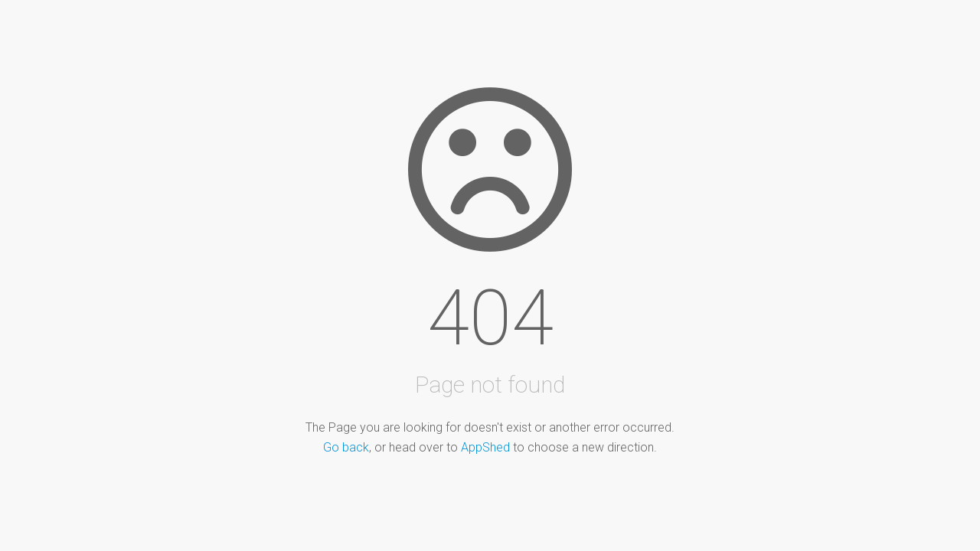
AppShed (485, 447)
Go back (346, 447)
